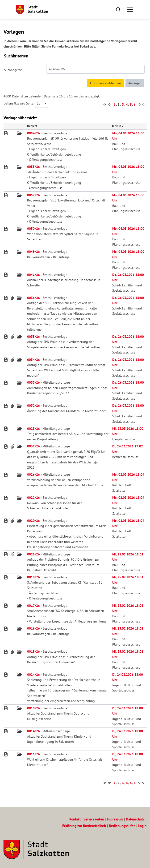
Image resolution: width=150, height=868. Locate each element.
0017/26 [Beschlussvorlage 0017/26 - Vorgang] (33, 606)
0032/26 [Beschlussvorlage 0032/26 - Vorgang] (33, 406)
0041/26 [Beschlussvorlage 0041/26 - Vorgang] (33, 275)
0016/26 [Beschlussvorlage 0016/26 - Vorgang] (33, 628)
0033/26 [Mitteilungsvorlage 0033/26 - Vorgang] (33, 382)
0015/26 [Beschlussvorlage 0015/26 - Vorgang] (33, 651)
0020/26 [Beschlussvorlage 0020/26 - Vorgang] (33, 521)
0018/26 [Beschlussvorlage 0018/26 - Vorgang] (33, 577)
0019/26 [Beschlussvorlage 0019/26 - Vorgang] (33, 708)
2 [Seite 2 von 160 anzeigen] (118, 104)
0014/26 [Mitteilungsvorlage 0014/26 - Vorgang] (33, 731)
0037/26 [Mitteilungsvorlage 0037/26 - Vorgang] (33, 446)
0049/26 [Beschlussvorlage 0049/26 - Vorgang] (33, 252)
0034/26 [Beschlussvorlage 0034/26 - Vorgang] (33, 360)
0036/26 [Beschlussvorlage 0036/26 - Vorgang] (33, 298)
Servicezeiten (94, 819)
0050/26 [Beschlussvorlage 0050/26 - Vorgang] (33, 229)
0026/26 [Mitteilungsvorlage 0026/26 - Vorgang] (33, 474)
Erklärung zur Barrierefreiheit (84, 826)
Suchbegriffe (13, 70)
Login (142, 826)
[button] (118, 9)
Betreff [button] (32, 126)
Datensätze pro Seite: (19, 103)
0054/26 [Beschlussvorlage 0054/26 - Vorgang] (33, 133)
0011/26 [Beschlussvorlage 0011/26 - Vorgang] (33, 754)
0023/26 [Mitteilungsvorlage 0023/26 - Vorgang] (33, 429)
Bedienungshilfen (122, 826)
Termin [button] (117, 126)
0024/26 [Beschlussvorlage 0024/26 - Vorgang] (33, 675)
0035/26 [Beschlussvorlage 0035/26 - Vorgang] (33, 337)
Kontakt (75, 819)
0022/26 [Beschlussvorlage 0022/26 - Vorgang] (33, 498)
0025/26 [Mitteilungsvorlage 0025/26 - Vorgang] (33, 554)
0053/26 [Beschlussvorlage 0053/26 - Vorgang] (33, 167)
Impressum (115, 819)
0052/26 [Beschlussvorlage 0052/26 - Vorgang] (33, 195)
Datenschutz (135, 819)
